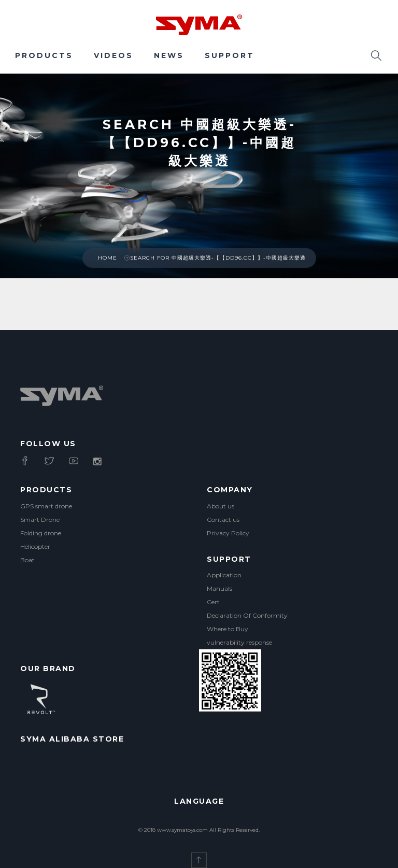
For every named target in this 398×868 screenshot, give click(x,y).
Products (44, 55)
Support (230, 55)
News (169, 55)
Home (108, 258)
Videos (113, 55)
